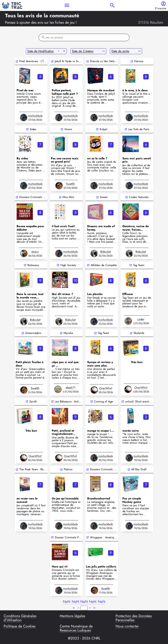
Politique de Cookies (20, 626)
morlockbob (35, 116)
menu (67, 5)
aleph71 (70, 388)
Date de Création (83, 51)
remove (104, 51)
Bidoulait (106, 252)
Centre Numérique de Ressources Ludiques (76, 628)
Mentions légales (72, 616)
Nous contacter (127, 626)
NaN (67, 602)
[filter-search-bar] (84, 37)
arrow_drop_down (64, 51)
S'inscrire (161, 9)
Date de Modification (41, 51)
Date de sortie (120, 51)
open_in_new (17, 61)
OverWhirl (106, 388)
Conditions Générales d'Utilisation (20, 618)
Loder (141, 319)
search (112, 5)
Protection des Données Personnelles (134, 618)
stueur (35, 252)
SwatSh (70, 184)
